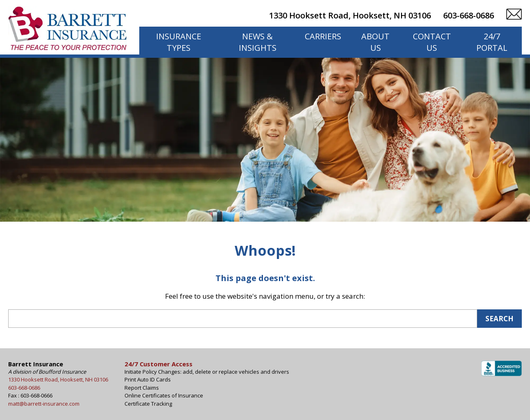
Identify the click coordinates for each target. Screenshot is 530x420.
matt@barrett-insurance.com (44, 404)
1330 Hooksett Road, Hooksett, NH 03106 (350, 15)
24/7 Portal (492, 42)
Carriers (323, 36)
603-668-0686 (469, 15)
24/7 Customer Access (159, 364)
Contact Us (432, 42)
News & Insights (258, 42)
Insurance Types (179, 42)
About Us (375, 42)
